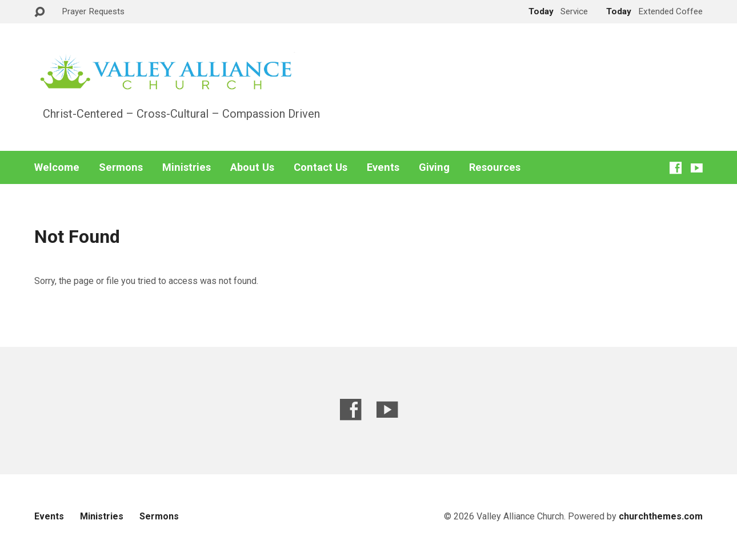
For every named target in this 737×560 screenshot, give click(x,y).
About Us (252, 167)
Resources (495, 167)
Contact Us (321, 167)
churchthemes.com (661, 516)
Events (383, 167)
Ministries (187, 167)
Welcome (57, 167)
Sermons (121, 167)
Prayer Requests (93, 11)
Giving (434, 167)
